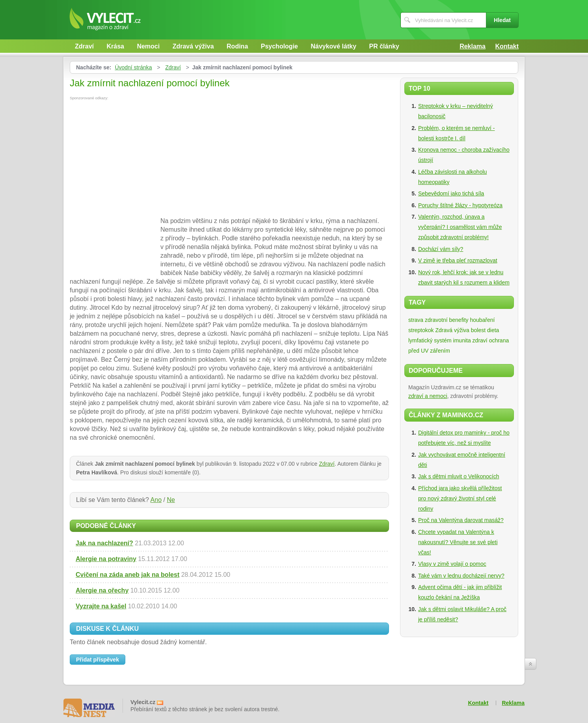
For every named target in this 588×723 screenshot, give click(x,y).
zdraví (480, 340)
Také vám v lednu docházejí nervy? (461, 576)
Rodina (237, 46)
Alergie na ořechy (102, 590)
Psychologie (279, 46)
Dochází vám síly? (441, 249)
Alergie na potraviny (106, 559)
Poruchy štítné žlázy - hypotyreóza (460, 205)
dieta (493, 330)
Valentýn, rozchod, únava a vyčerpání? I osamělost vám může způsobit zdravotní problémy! (460, 227)
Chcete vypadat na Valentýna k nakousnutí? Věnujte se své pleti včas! (458, 542)
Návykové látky (333, 46)
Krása (115, 46)
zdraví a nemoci (428, 396)
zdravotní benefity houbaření (460, 320)
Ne (171, 500)
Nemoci (148, 46)
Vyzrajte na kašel (101, 606)
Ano (156, 500)
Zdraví (84, 46)
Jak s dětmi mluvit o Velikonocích (459, 476)
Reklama (473, 46)
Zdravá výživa (193, 46)
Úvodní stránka (133, 67)
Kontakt (507, 46)
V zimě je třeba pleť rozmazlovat (458, 260)
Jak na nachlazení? (104, 543)
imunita (462, 340)
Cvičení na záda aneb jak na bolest (127, 575)
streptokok (421, 330)
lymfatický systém (430, 340)
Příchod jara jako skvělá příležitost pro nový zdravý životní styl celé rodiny (460, 498)
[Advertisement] (136, 159)
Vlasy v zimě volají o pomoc (452, 564)
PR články (384, 46)
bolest (478, 330)
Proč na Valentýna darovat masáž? (461, 520)
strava (416, 320)
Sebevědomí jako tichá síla (451, 193)
